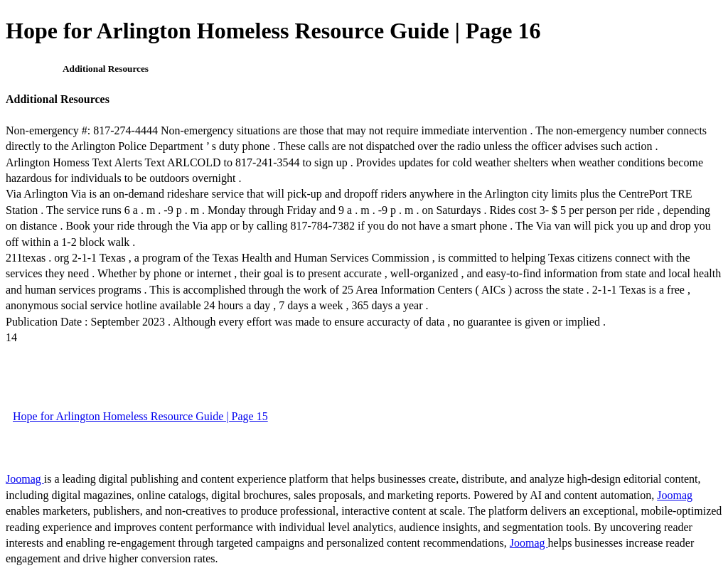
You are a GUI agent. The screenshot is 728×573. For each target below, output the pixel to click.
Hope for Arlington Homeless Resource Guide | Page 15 (140, 416)
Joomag (25, 479)
